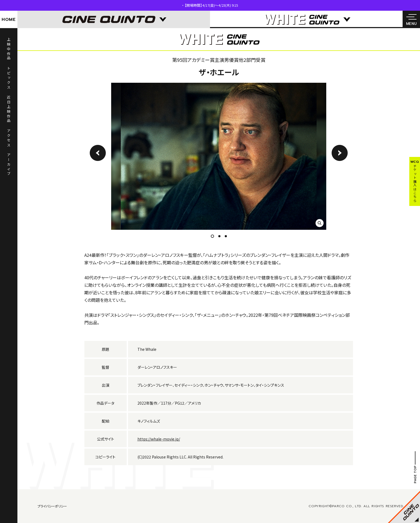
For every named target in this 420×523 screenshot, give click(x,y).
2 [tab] (219, 236)
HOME (9, 20)
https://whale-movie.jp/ (159, 439)
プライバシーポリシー (52, 506)
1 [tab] (214, 236)
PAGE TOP (415, 474)
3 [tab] (226, 236)
